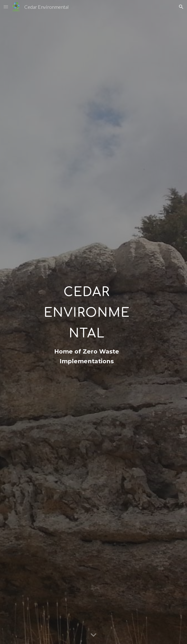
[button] (6, 7)
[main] (87, 309)
